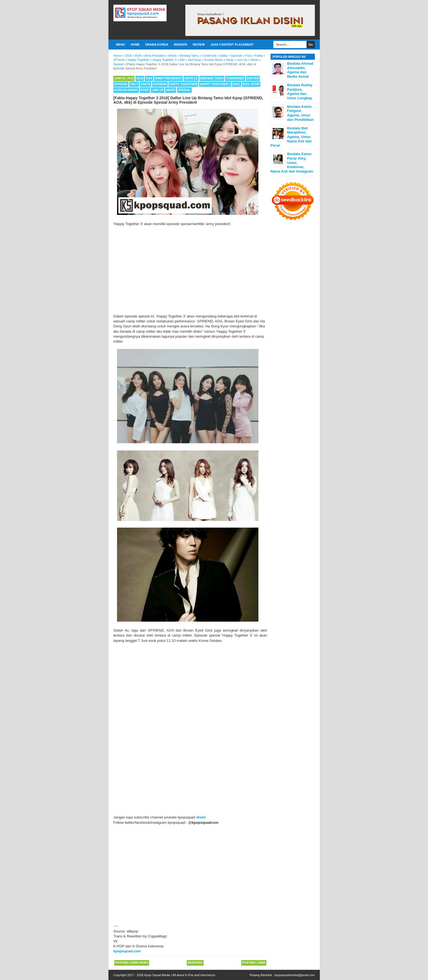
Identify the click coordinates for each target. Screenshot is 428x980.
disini (201, 817)
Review (199, 45)
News (171, 90)
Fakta (146, 84)
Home (135, 45)
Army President (168, 78)
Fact (134, 84)
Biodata (180, 45)
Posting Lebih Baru (132, 963)
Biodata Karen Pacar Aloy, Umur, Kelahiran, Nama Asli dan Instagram (292, 162)
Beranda (195, 963)
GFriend (160, 84)
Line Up (158, 90)
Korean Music (126, 90)
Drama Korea (157, 45)
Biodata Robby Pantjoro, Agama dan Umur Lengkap (300, 92)
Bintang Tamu (212, 78)
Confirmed (235, 78)
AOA (149, 78)
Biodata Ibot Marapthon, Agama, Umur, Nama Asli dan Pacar (291, 137)
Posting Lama (254, 963)
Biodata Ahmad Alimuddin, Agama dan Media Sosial (300, 70)
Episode (121, 84)
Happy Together (183, 84)
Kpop (145, 90)
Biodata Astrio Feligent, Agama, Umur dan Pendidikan (300, 113)
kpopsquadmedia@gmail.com (295, 975)
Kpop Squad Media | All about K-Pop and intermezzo (180, 975)
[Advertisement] (190, 270)
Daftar (253, 78)
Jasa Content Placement (232, 45)
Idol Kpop (251, 84)
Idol (237, 84)
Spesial (184, 90)
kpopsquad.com (127, 951)
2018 (140, 78)
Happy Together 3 (215, 84)
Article (191, 78)
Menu (121, 45)
